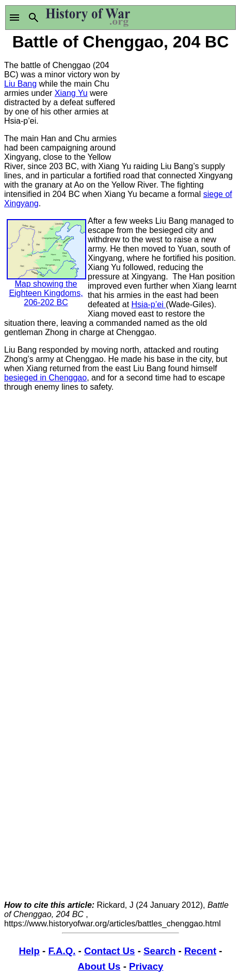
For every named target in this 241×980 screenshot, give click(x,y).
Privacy (146, 966)
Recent (200, 951)
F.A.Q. (62, 951)
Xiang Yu (71, 93)
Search (159, 951)
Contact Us (109, 951)
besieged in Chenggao (45, 378)
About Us (99, 966)
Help (29, 951)
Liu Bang (20, 84)
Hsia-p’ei (149, 304)
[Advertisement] (179, 105)
